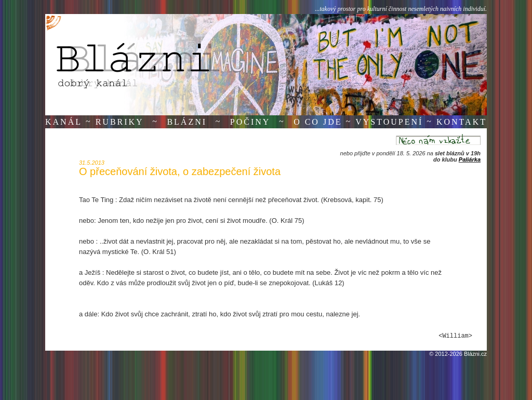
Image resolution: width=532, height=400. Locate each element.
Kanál (64, 122)
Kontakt (462, 122)
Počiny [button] (250, 122)
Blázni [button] (187, 122)
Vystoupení (389, 122)
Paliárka (470, 159)
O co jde (318, 122)
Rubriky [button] (120, 122)
